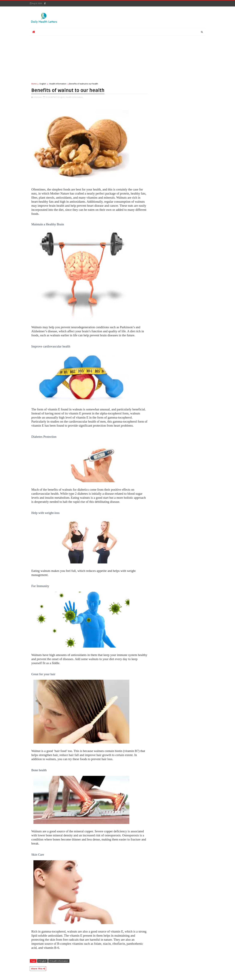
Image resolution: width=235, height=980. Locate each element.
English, (62, 97)
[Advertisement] (89, 60)
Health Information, (74, 97)
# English (42, 961)
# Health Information (59, 961)
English (43, 84)
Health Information (58, 84)
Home (34, 84)
